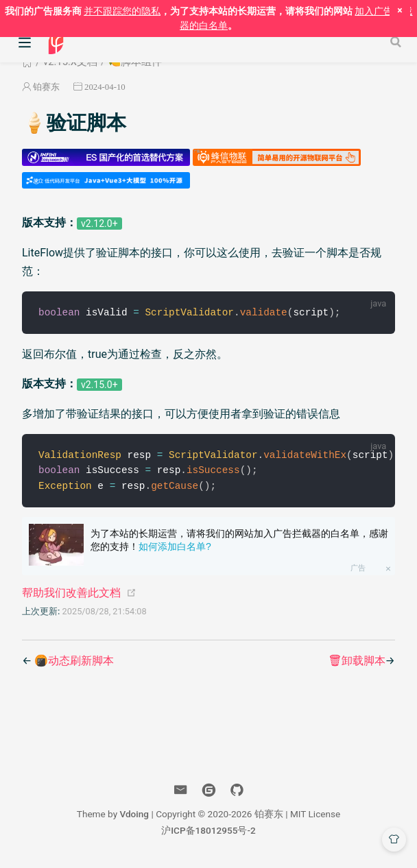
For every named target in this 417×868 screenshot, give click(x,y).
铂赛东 (46, 87)
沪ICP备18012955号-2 (208, 832)
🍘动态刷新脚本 (74, 663)
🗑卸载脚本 (357, 663)
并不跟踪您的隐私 (122, 11)
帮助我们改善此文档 (71, 595)
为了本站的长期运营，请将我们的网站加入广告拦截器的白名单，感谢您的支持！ (239, 542)
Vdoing (134, 816)
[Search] (397, 42)
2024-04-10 (105, 87)
